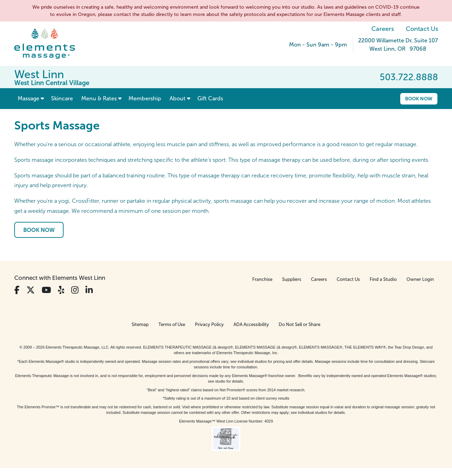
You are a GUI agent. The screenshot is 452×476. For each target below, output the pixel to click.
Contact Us (422, 29)
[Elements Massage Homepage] (50, 44)
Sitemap (140, 324)
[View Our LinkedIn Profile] (89, 290)
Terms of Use (172, 324)
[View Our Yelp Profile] (61, 290)
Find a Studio (383, 279)
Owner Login (420, 279)
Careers (383, 29)
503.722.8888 (409, 77)
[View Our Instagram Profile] (75, 290)
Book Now (419, 99)
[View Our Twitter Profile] (31, 290)
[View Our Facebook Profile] (17, 290)
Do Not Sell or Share (299, 324)
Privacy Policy (209, 324)
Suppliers (292, 279)
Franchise (262, 279)
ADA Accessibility (251, 324)
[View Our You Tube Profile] (46, 290)
